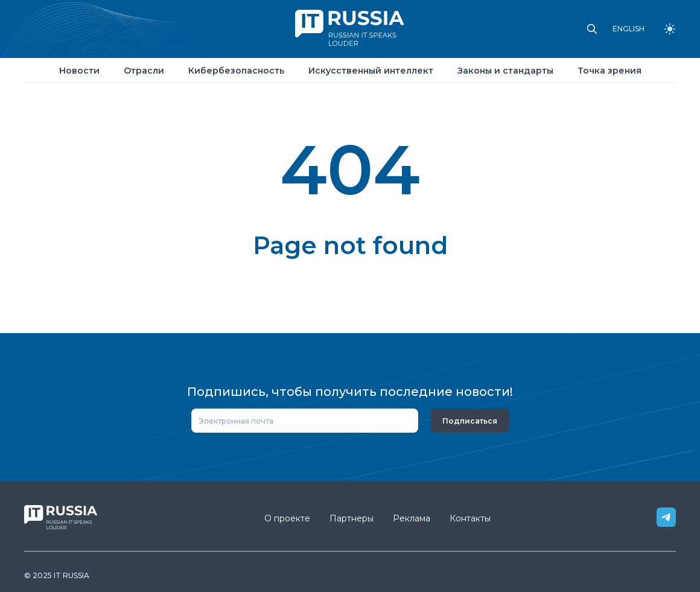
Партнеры (352, 518)
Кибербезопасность (236, 71)
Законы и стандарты (505, 71)
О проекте (287, 518)
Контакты (470, 518)
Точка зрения (609, 71)
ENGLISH (628, 29)
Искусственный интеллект (371, 71)
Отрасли (144, 71)
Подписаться (470, 421)
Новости (79, 71)
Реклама (412, 518)
